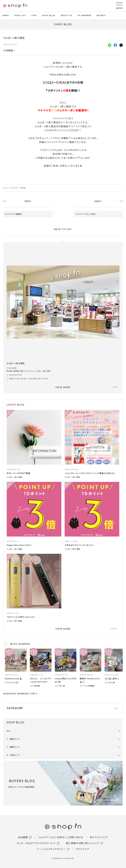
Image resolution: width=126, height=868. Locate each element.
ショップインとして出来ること (53, 837)
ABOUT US (66, 16)
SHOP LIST (20, 16)
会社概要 (23, 837)
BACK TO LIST (63, 229)
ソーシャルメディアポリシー (51, 849)
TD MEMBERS (84, 16)
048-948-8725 (16, 375)
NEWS (6, 16)
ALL (9, 731)
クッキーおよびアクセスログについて (36, 843)
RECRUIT (101, 16)
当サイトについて (99, 837)
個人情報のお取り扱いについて (83, 843)
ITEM (34, 16)
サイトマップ (83, 849)
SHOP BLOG (49, 16)
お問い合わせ (76, 837)
